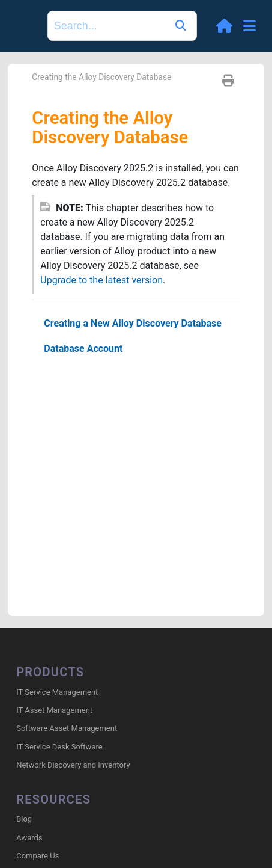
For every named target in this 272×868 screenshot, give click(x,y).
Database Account (83, 349)
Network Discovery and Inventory (73, 765)
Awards (29, 838)
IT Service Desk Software (59, 747)
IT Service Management (57, 692)
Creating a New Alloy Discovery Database (133, 323)
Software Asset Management (67, 728)
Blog (24, 819)
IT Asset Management (54, 710)
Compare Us (38, 856)
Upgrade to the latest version (101, 280)
